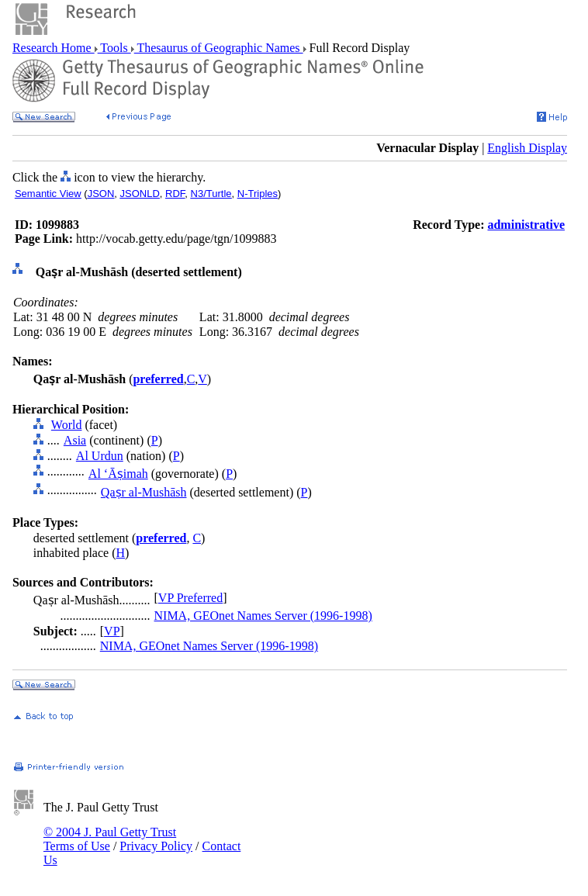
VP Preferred (190, 598)
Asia (75, 440)
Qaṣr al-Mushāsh (144, 492)
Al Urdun (100, 456)
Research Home (54, 48)
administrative (526, 225)
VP (112, 631)
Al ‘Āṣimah (118, 474)
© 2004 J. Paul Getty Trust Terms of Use (110, 839)
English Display (527, 148)
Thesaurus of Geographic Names (219, 48)
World (67, 425)
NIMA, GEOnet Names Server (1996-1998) (263, 616)
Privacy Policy (156, 846)
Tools (114, 48)
